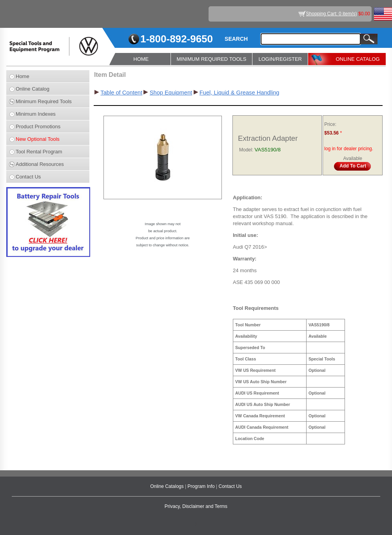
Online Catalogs (168, 486)
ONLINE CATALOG (358, 59)
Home (23, 76)
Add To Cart (353, 166)
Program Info (202, 486)
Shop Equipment (171, 93)
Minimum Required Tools (44, 101)
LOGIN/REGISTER (280, 59)
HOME (141, 59)
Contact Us (28, 177)
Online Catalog (33, 89)
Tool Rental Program (39, 152)
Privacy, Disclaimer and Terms (196, 506)
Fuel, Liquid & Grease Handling (240, 93)
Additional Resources (40, 164)
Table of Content (121, 93)
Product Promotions (38, 126)
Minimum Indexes (36, 114)
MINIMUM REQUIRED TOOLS (212, 59)
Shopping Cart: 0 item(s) (332, 14)
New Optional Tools (38, 139)
